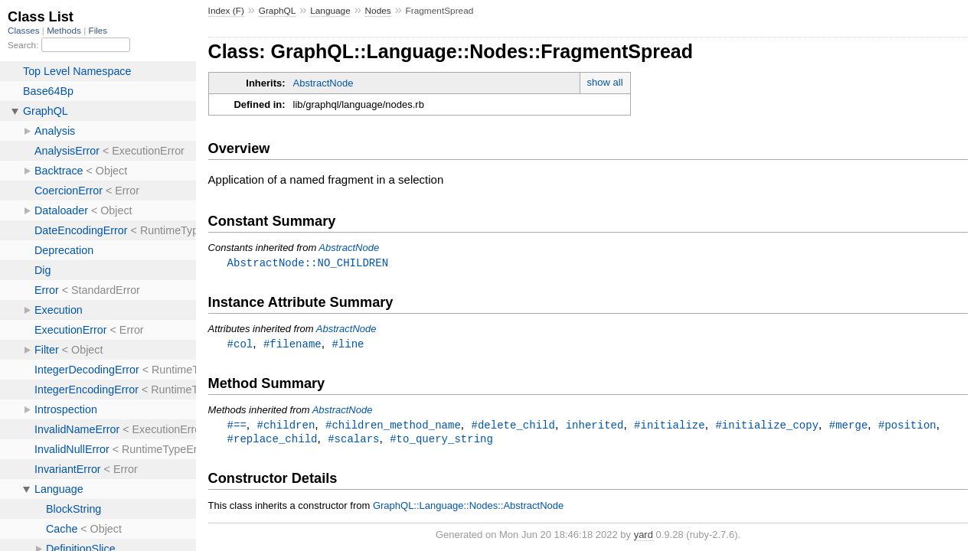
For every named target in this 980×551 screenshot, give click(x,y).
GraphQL (278, 11)
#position (907, 427)
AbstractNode (323, 83)
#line (348, 345)
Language (330, 11)
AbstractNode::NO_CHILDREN (308, 263)
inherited (595, 427)
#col (240, 345)
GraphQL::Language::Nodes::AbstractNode (468, 509)
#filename (292, 345)
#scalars (353, 441)
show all (605, 82)
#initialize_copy (767, 427)
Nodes (378, 11)
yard (644, 538)
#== (237, 427)
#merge (849, 427)
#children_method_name (393, 427)
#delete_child (513, 427)
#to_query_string (441, 441)
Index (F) (226, 11)
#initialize (670, 427)
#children (286, 427)
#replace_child (273, 441)
